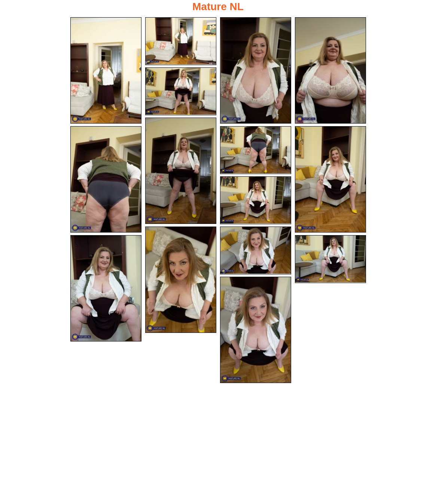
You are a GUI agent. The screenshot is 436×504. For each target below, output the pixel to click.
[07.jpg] (106, 179)
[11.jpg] (181, 280)
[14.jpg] (330, 259)
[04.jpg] (330, 70)
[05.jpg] (181, 91)
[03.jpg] (256, 70)
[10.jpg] (256, 200)
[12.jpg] (256, 251)
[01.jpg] (106, 70)
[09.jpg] (330, 179)
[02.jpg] (181, 41)
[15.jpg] (256, 330)
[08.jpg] (256, 150)
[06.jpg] (181, 171)
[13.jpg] (106, 288)
